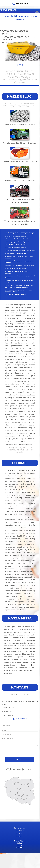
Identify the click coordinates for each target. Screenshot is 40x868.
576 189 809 (20, 4)
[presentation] (20, 752)
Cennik (20, 845)
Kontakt (20, 847)
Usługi (20, 843)
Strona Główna (20, 841)
